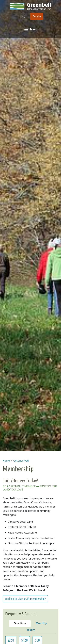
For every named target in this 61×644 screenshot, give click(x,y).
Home (6, 461)
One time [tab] (22, 623)
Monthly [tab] (44, 623)
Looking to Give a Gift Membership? (25, 599)
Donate (37, 16)
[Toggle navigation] (30, 29)
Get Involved (21, 461)
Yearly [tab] (39, 630)
